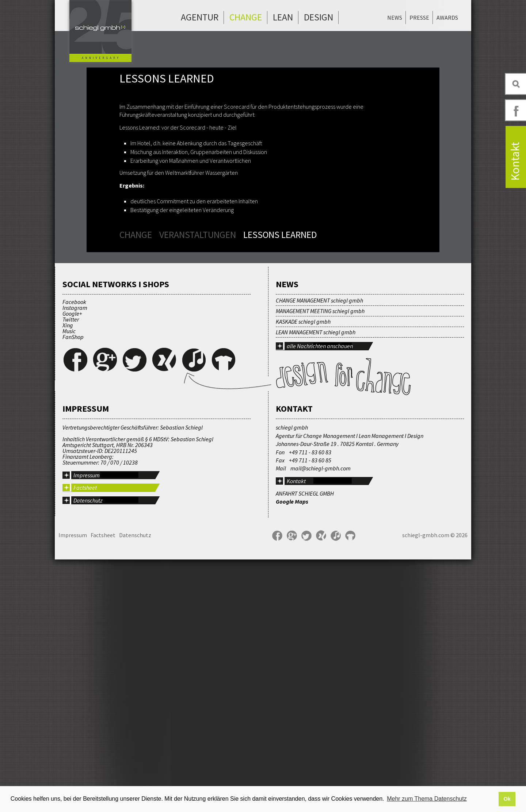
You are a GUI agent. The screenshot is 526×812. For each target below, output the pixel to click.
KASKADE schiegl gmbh (303, 574)
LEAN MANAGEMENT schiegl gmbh (316, 585)
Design (319, 17)
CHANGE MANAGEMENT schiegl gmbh (319, 553)
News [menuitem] (395, 18)
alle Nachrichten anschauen (320, 599)
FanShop (73, 589)
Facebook (74, 554)
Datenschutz (88, 753)
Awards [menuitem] (447, 18)
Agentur (200, 17)
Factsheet (85, 740)
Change (246, 17)
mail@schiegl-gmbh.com (321, 721)
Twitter (71, 572)
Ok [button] (507, 799)
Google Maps (292, 754)
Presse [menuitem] (419, 18)
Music (69, 584)
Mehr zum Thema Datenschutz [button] (427, 799)
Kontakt (296, 734)
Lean (283, 17)
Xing (68, 578)
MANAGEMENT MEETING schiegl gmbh (320, 563)
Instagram (75, 560)
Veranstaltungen (198, 235)
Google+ (72, 566)
